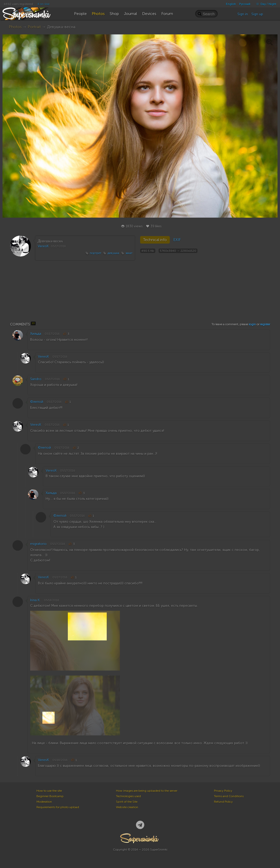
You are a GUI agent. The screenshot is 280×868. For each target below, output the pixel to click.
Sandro (36, 379)
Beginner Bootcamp (50, 796)
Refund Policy (223, 802)
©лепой (37, 402)
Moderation (44, 802)
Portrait (34, 27)
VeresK (43, 246)
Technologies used (128, 796)
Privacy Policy (223, 791)
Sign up (257, 14)
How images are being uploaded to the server (147, 791)
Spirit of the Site (127, 802)
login (252, 324)
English (231, 4)
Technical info (155, 240)
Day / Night (265, 4)
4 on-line (43, 4)
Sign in (243, 14)
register (265, 324)
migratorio (38, 544)
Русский (245, 4)
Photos (15, 27)
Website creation (127, 807)
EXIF (177, 240)
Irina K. (35, 600)
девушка (113, 253)
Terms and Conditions (229, 796)
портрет (95, 253)
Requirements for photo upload (58, 807)
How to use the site (49, 791)
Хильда (36, 334)
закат (129, 253)
